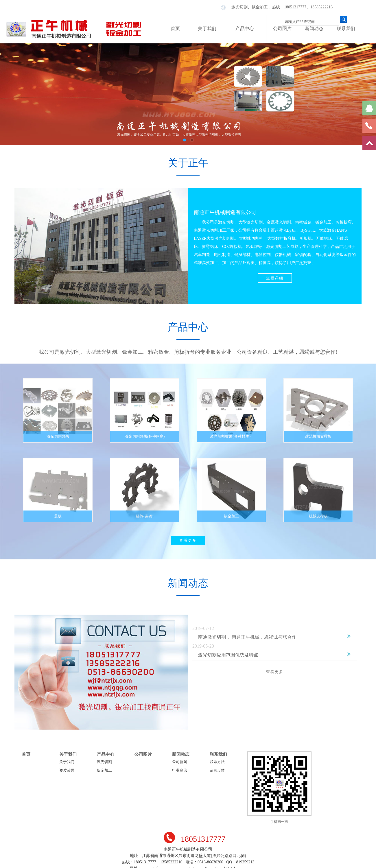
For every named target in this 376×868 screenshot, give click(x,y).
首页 (26, 754)
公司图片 (143, 754)
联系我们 (218, 754)
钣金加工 (104, 771)
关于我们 (68, 754)
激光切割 (104, 762)
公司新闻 (180, 762)
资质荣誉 (67, 771)
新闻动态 (181, 754)
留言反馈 (217, 771)
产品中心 (106, 754)
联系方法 (217, 762)
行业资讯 (180, 771)
